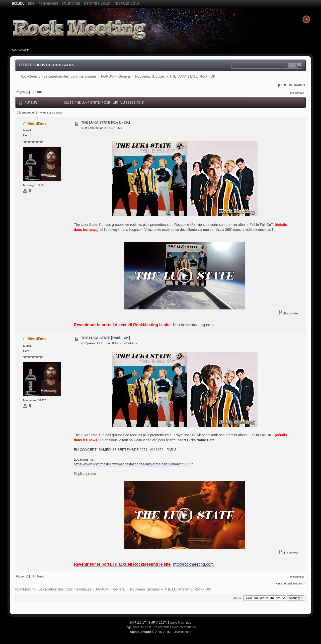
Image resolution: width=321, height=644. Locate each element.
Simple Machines (179, 623)
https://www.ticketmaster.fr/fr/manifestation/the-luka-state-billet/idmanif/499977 (134, 464)
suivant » (299, 85)
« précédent (284, 85)
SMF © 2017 (157, 623)
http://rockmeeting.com (193, 325)
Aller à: (238, 598)
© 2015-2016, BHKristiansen (160, 632)
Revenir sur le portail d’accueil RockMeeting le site (122, 325)
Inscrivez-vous (61, 65)
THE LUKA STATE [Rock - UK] (105, 122)
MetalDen (36, 124)
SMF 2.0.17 (138, 623)
